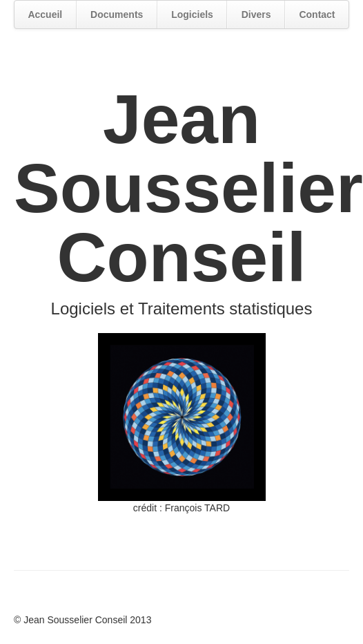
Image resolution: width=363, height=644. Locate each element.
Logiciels (192, 15)
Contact (317, 15)
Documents (117, 15)
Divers (256, 15)
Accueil (45, 15)
